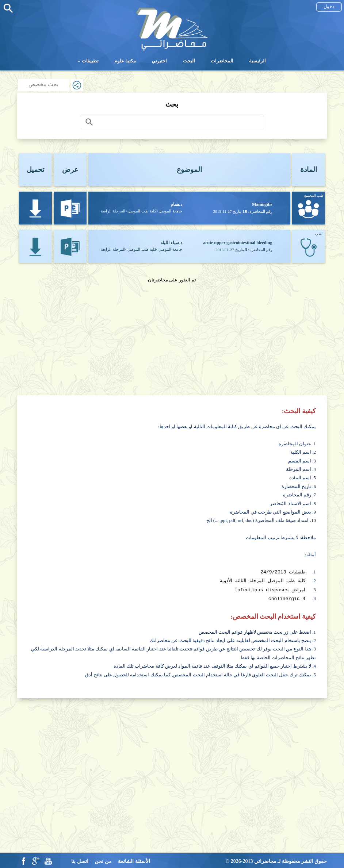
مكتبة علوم (125, 61)
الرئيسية (257, 61)
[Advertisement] (172, 335)
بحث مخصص (43, 84)
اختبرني (159, 61)
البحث (189, 61)
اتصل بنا (80, 860)
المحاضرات (222, 61)
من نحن (103, 860)
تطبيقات (90, 61)
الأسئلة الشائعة (134, 860)
